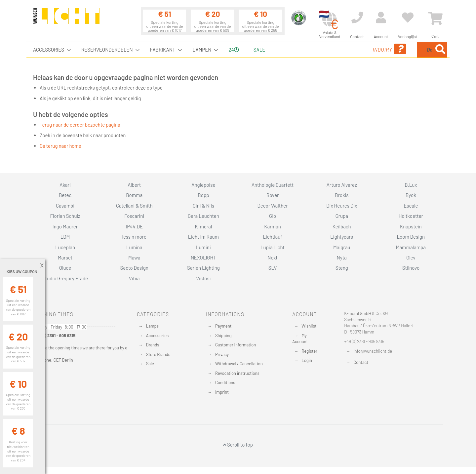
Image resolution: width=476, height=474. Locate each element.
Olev (411, 257)
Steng (342, 268)
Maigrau (342, 247)
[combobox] (399, 50)
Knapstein (411, 226)
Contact (361, 362)
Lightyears (342, 237)
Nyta (342, 257)
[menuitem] (50, 50)
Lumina (134, 247)
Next (273, 257)
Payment (223, 326)
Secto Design (134, 268)
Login (307, 360)
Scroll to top (238, 445)
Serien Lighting (203, 268)
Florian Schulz (65, 216)
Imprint (222, 392)
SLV (273, 268)
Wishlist (309, 326)
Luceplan (65, 247)
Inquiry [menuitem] (337, 49)
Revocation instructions (237, 373)
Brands (153, 345)
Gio (273, 216)
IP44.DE (134, 226)
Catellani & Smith (134, 206)
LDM (65, 237)
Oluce (65, 268)
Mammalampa (411, 247)
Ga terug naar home (60, 146)
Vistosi (203, 278)
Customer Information (236, 345)
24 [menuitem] (234, 50)
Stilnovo (411, 268)
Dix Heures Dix (342, 206)
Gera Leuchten (203, 216)
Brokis (342, 195)
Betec (65, 195)
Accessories (157, 336)
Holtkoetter (411, 216)
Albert (134, 185)
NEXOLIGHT (203, 257)
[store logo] (66, 19)
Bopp (203, 195)
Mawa (134, 257)
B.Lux (411, 185)
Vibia (134, 278)
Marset (65, 257)
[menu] (238, 50)
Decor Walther (272, 206)
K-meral (204, 226)
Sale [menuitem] (259, 50)
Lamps (152, 326)
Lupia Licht (273, 247)
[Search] (440, 50)
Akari (65, 185)
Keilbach (342, 226)
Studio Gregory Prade (65, 278)
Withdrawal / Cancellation (239, 364)
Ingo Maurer (65, 226)
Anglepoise (203, 185)
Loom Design (411, 237)
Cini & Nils (203, 206)
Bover (273, 195)
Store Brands (158, 354)
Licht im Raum (203, 237)
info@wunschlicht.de (373, 351)
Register (309, 351)
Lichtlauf (272, 237)
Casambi (65, 206)
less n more (134, 237)
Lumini (203, 247)
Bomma (134, 195)
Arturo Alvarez (342, 185)
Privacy (222, 354)
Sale (150, 364)
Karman (272, 226)
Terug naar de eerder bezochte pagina (80, 125)
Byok (411, 195)
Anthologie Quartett (273, 185)
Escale (411, 206)
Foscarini (134, 216)
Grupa (342, 216)
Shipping (223, 336)
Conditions (225, 382)
